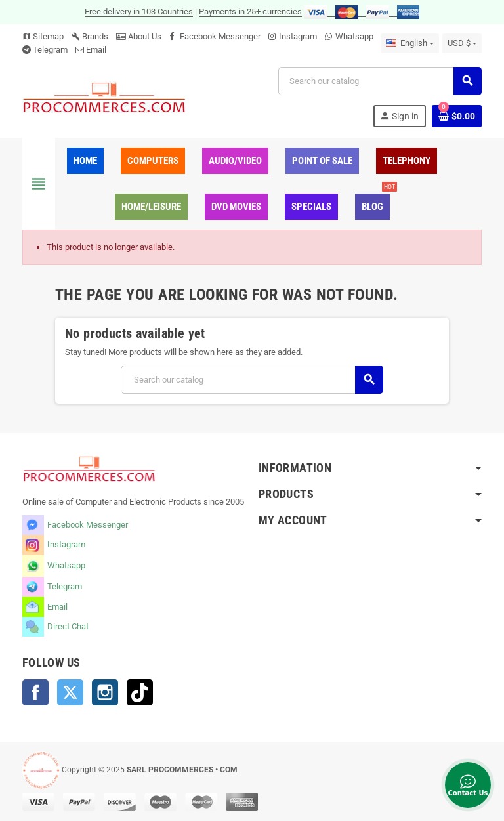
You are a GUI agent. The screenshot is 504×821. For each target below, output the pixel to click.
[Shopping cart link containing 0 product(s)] (457, 116)
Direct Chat (68, 626)
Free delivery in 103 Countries (139, 11)
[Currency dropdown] (462, 43)
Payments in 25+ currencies (250, 11)
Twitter (70, 692)
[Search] (380, 81)
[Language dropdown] (409, 43)
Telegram (50, 50)
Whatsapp (354, 36)
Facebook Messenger (220, 36)
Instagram (298, 36)
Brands (90, 36)
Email (96, 50)
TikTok (140, 692)
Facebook (35, 692)
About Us (139, 36)
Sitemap (43, 36)
